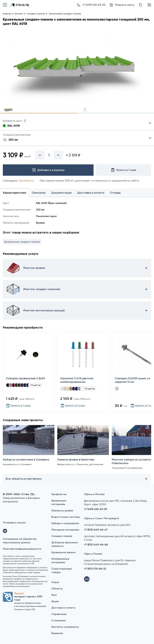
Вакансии (57, 633)
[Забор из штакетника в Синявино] (29, 449)
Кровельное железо (64, 552)
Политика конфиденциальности (22, 549)
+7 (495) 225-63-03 (95, 509)
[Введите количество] (49, 155)
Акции (55, 601)
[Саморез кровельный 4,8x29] (29, 372)
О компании (59, 621)
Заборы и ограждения (65, 523)
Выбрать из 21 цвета (77, 123)
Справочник (59, 614)
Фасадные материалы (65, 530)
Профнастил (59, 494)
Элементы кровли (62, 511)
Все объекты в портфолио (77, 479)
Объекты (57, 589)
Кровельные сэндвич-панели (22, 242)
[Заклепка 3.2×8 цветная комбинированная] (83, 372)
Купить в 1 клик (18, 406)
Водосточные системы (66, 517)
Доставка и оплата (63, 608)
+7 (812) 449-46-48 (96, 545)
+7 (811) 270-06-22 (95, 569)
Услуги (55, 582)
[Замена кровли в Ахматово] (83, 449)
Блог (54, 595)
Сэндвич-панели (62, 536)
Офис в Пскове (93, 554)
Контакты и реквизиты (65, 627)
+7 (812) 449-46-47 (96, 530)
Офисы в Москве (94, 494)
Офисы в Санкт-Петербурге (101, 518)
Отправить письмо (14, 523)
